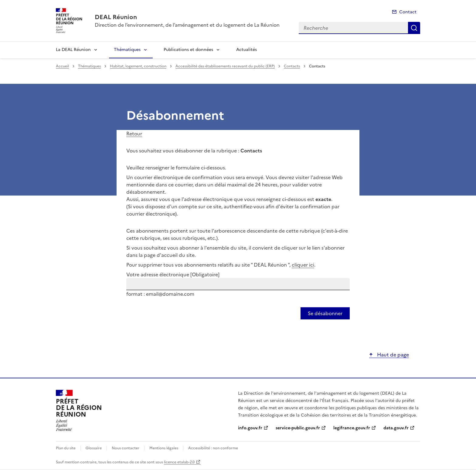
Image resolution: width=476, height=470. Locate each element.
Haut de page (392, 355)
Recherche (414, 28)
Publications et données (188, 50)
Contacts (292, 66)
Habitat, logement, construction (138, 66)
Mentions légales (164, 448)
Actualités (246, 50)
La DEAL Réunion (73, 50)
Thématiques (127, 50)
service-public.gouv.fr (298, 428)
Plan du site (66, 448)
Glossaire (94, 448)
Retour (134, 134)
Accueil (62, 66)
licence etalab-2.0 (179, 462)
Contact (408, 12)
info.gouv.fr (250, 428)
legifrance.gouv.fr (352, 428)
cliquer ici (303, 265)
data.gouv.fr (396, 428)
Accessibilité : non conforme (213, 448)
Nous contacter (126, 448)
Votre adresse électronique (173, 274)
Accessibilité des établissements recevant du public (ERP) (225, 66)
